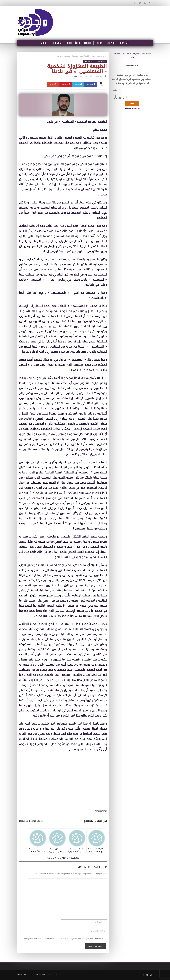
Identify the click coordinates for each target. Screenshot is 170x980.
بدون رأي (118, 97)
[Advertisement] (63, 780)
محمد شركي (99, 76)
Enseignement (102, 56)
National (102, 61)
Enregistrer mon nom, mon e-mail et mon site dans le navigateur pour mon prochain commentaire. (64, 939)
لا (114, 94)
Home (93, 56)
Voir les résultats (132, 109)
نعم (115, 90)
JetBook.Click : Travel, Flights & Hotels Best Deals (132, 56)
